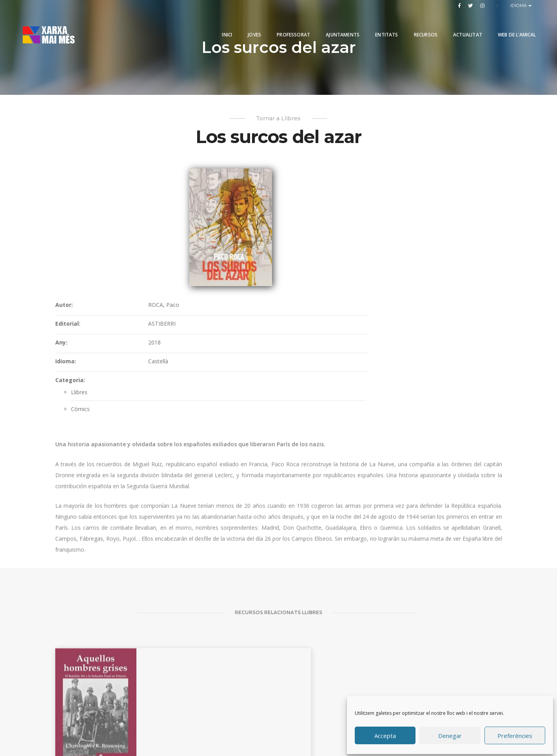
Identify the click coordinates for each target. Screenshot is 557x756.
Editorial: (259, 212)
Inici (217, 24)
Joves (244, 24)
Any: (252, 231)
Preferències (515, 734)
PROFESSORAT (283, 24)
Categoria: (261, 268)
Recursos (415, 24)
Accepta (385, 734)
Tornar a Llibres (279, 121)
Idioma (520, 5)
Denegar (450, 734)
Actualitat (457, 24)
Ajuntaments (332, 24)
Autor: (255, 193)
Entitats (376, 24)
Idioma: (257, 249)
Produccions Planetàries (289, 726)
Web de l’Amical (506, 24)
